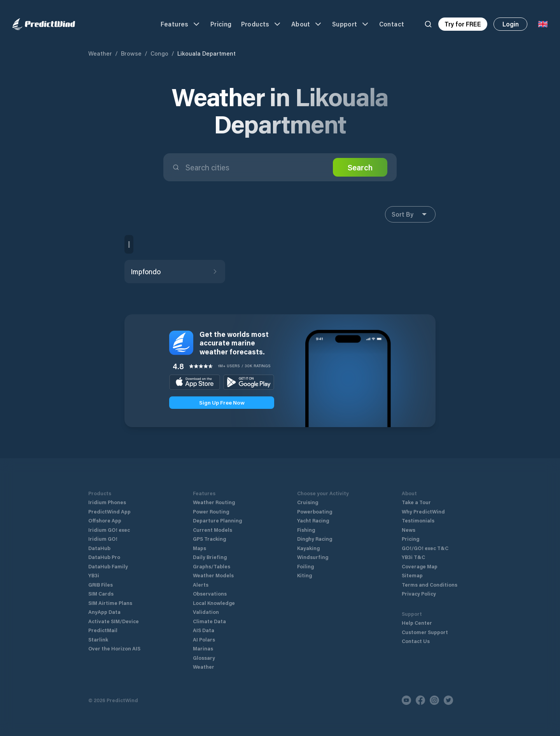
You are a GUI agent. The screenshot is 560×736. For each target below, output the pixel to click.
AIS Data (204, 630)
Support (351, 24)
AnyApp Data (104, 612)
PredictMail (103, 630)
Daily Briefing (210, 557)
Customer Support (425, 632)
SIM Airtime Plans (110, 603)
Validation (206, 612)
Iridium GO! (103, 539)
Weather (100, 53)
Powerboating (315, 511)
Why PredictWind (423, 511)
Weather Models (213, 575)
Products (262, 24)
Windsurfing (313, 557)
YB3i (94, 575)
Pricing (221, 24)
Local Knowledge (214, 603)
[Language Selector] (543, 24)
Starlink (98, 639)
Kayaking (308, 548)
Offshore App (105, 520)
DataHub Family (108, 566)
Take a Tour (416, 502)
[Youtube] (406, 700)
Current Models (213, 530)
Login (511, 24)
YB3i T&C (413, 557)
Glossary (204, 658)
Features (181, 24)
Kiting (304, 575)
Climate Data (209, 621)
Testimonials (418, 520)
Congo (159, 53)
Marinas (203, 648)
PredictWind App (109, 511)
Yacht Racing (313, 520)
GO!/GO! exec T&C (425, 548)
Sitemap (412, 575)
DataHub (99, 548)
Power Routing (211, 511)
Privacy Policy (419, 593)
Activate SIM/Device (114, 621)
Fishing (306, 530)
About (307, 24)
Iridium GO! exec (109, 530)
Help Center (417, 623)
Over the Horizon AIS (114, 648)
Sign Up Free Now (222, 402)
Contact (392, 24)
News (409, 530)
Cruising (308, 502)
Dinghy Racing (315, 539)
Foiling (305, 566)
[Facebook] (420, 700)
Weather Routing (214, 502)
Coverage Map (420, 566)
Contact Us (416, 641)
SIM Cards (101, 593)
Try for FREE (463, 24)
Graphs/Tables (212, 566)
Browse (131, 53)
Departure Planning (217, 520)
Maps (199, 548)
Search (360, 167)
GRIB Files (101, 584)
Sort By (410, 214)
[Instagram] (434, 700)
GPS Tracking (209, 539)
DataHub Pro (104, 557)
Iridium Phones (107, 502)
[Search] (428, 24)
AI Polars (204, 639)
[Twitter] (448, 700)
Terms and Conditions (430, 584)
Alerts (201, 584)
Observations (210, 593)
